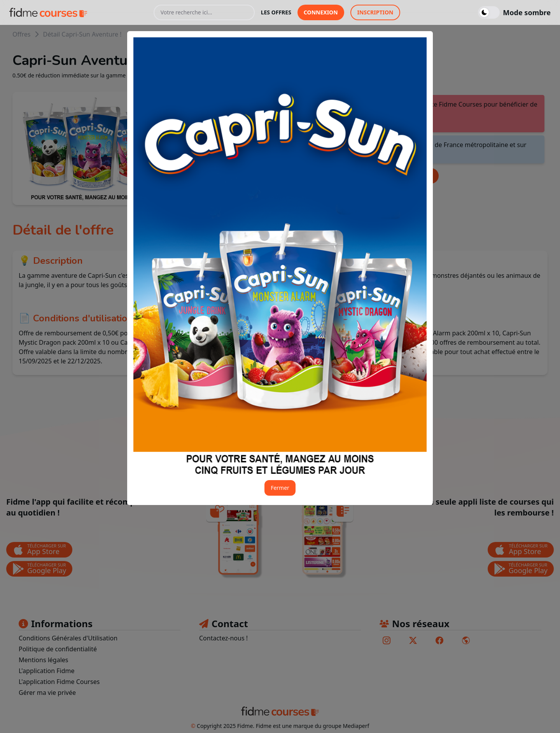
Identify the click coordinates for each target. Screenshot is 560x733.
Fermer (280, 488)
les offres (276, 12)
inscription (375, 12)
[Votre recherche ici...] (204, 12)
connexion (321, 12)
